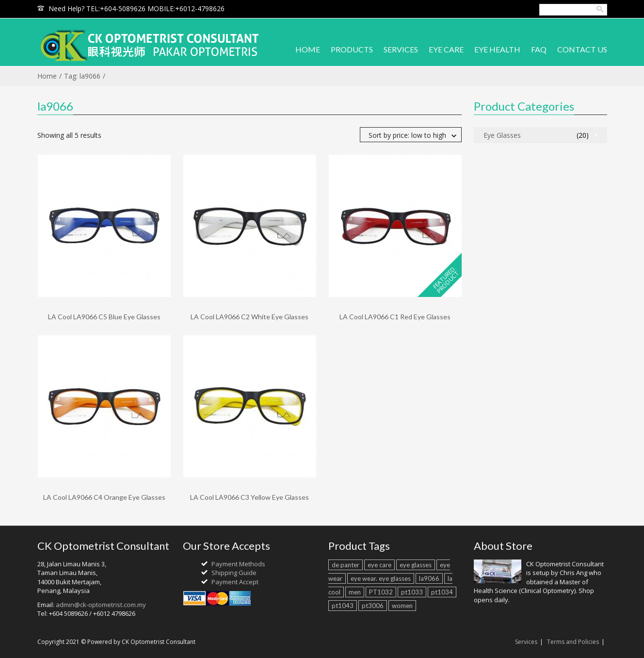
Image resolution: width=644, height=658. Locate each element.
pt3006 (373, 606)
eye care (379, 565)
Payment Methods (238, 564)
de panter (346, 565)
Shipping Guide (234, 573)
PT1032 (381, 592)
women (402, 606)
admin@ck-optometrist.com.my (101, 605)
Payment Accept (235, 582)
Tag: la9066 (82, 76)
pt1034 (442, 592)
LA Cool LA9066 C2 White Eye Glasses (250, 317)
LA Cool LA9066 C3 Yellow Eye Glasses (250, 497)
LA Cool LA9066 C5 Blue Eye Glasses (104, 317)
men (355, 592)
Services (526, 642)
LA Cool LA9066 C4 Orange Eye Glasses (104, 497)
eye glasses (416, 565)
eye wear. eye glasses (381, 578)
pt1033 (412, 592)
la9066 (429, 578)
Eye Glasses (502, 135)
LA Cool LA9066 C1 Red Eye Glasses (395, 317)
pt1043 (343, 606)
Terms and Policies (573, 642)
